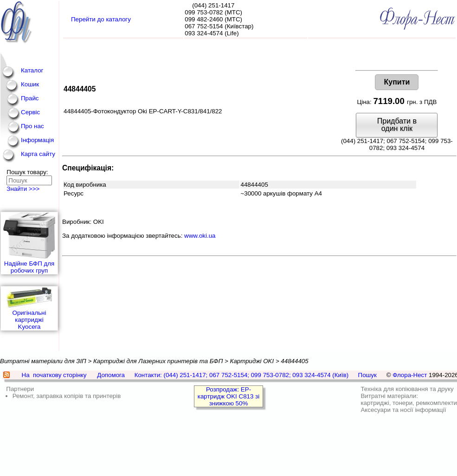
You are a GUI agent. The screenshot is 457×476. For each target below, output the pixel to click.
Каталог (32, 70)
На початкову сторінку (54, 375)
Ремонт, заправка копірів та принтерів (67, 396)
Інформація (37, 140)
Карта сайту (38, 154)
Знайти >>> (23, 189)
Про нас (32, 126)
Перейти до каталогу (101, 19)
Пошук (367, 375)
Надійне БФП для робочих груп (29, 243)
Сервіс (30, 112)
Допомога (111, 375)
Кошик (30, 84)
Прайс (30, 98)
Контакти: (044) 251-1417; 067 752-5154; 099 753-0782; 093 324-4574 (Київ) (242, 375)
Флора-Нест (410, 375)
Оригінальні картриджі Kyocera (29, 308)
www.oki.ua (200, 236)
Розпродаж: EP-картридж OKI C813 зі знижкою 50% (228, 396)
